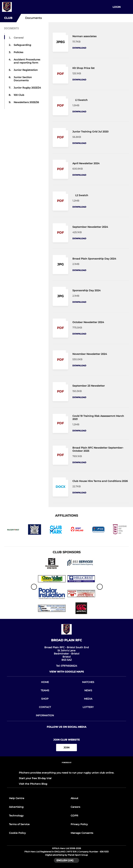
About (74, 798)
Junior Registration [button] (26, 70)
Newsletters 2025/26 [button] (26, 102)
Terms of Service (19, 824)
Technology (16, 816)
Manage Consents (82, 833)
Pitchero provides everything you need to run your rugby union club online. (66, 773)
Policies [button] (18, 52)
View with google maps (67, 672)
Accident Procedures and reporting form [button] (27, 61)
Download (79, 48)
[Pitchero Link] (66, 767)
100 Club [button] (19, 95)
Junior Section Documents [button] (23, 79)
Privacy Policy (79, 824)
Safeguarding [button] (22, 45)
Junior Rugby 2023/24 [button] (27, 88)
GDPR (74, 816)
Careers (75, 807)
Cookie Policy (17, 833)
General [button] (19, 38)
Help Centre (17, 798)
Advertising (16, 807)
